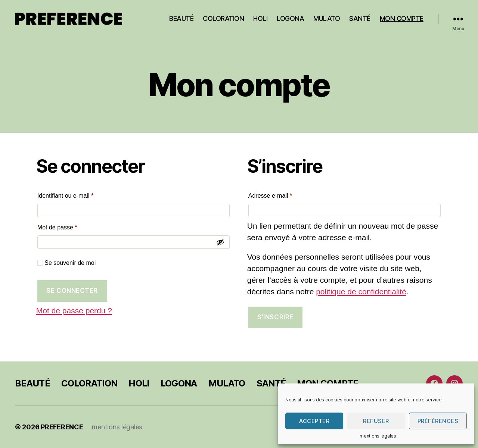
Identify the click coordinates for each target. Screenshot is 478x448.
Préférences (438, 421)
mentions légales (378, 436)
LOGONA (290, 18)
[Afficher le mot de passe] (220, 242)
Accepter (314, 421)
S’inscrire (275, 317)
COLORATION (223, 18)
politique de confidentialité (361, 292)
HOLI (260, 18)
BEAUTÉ (181, 18)
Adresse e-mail (285, 194)
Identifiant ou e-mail (80, 194)
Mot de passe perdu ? (74, 311)
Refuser (376, 421)
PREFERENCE (62, 427)
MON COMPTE (402, 18)
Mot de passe (72, 226)
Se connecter (72, 291)
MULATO (327, 18)
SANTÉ (360, 18)
